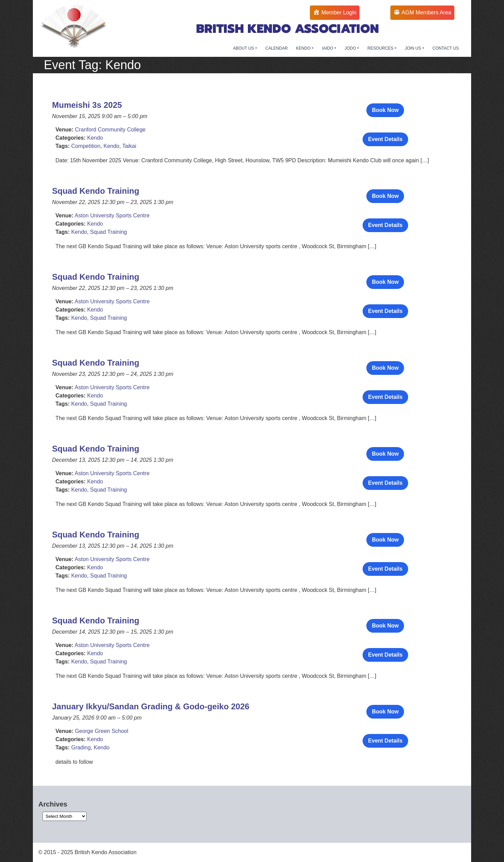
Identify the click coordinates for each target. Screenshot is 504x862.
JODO (351, 48)
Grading (81, 747)
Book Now (385, 110)
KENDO (304, 48)
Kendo (95, 138)
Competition (86, 146)
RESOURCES (381, 48)
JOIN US (413, 48)
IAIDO (328, 48)
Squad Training (109, 232)
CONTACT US (446, 48)
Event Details (385, 139)
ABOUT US (244, 48)
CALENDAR (276, 48)
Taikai (129, 146)
